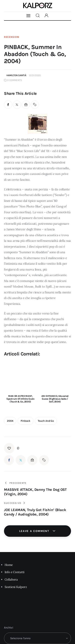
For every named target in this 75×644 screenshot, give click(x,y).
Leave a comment (35, 531)
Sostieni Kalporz (16, 587)
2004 (10, 421)
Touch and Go (46, 421)
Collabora (11, 579)
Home (9, 565)
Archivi (9, 628)
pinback (25, 421)
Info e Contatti (15, 572)
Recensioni (12, 37)
